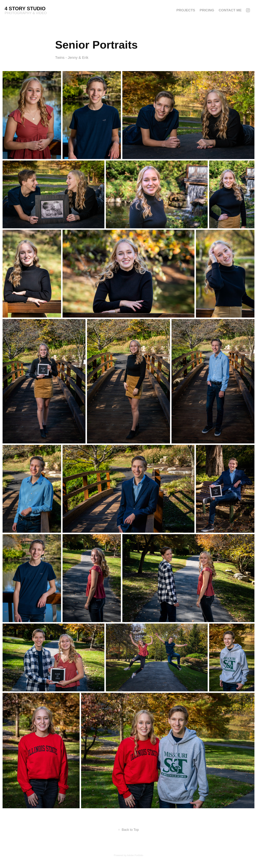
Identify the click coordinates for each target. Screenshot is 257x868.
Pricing (207, 10)
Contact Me (230, 10)
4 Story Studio (26, 9)
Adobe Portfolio (135, 855)
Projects (186, 10)
